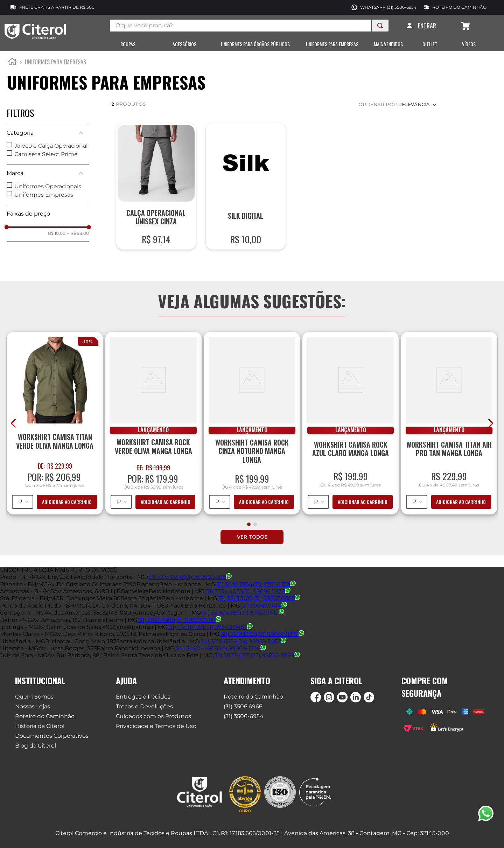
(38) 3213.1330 (237, 635)
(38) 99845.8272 (280, 635)
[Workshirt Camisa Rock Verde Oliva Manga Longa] (153, 427)
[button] (48, 138)
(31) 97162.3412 (262, 613)
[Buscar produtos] (380, 26)
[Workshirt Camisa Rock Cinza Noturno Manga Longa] (252, 427)
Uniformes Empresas (44, 200)
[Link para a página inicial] (12, 68)
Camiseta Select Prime (46, 159)
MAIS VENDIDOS (388, 44)
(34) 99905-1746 (241, 649)
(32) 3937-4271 (232, 656)
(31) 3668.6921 (186, 627)
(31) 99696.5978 (267, 592)
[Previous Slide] (13, 428)
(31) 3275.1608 (165, 578)
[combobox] (249, 26)
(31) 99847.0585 (277, 599)
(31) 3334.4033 (224, 592)
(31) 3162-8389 (156, 620)
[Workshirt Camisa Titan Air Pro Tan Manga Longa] (449, 427)
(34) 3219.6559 (218, 642)
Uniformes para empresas (55, 67)
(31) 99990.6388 (208, 578)
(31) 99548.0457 (229, 627)
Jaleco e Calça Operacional (51, 151)
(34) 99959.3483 (262, 642)
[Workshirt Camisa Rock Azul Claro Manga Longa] (350, 427)
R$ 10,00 (57, 238)
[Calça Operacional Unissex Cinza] (156, 191)
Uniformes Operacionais (48, 191)
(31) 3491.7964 (234, 585)
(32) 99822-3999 (275, 656)
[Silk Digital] (246, 191)
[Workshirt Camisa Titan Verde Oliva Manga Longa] (55, 427)
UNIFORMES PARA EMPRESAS (332, 44)
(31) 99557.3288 (198, 620)
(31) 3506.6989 (220, 613)
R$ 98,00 (78, 238)
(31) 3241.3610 (235, 599)
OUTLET (430, 44)
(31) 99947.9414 (264, 606)
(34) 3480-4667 (195, 649)
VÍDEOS (469, 44)
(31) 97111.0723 (274, 585)
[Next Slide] (491, 428)
